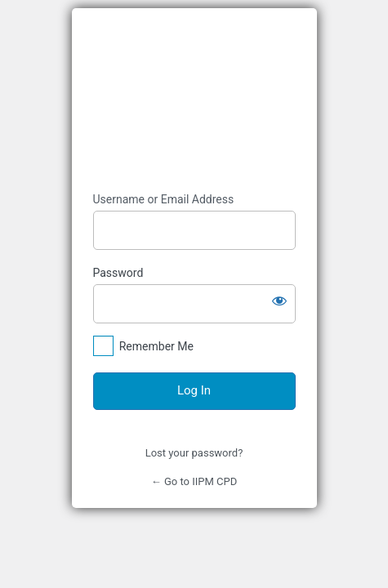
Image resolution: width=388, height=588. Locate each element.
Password (118, 273)
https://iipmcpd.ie (194, 100)
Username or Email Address (164, 199)
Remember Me (156, 346)
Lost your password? (194, 453)
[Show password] (279, 301)
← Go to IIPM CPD (194, 481)
